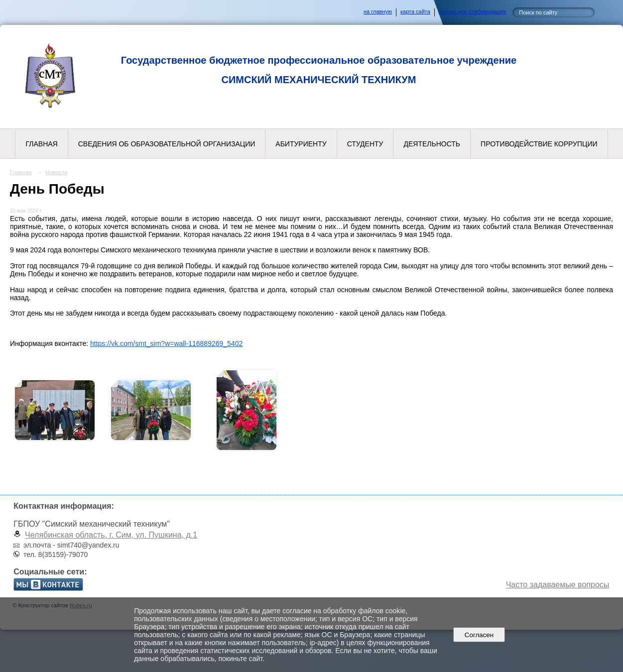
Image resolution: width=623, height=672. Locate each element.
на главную (378, 11)
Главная (41, 144)
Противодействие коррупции (539, 144)
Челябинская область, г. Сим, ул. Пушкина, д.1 (111, 535)
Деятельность (432, 144)
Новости (56, 172)
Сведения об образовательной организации (167, 144)
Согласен (479, 635)
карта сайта (415, 11)
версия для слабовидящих (473, 11)
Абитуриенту (301, 144)
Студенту (365, 144)
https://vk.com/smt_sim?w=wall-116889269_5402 (166, 343)
